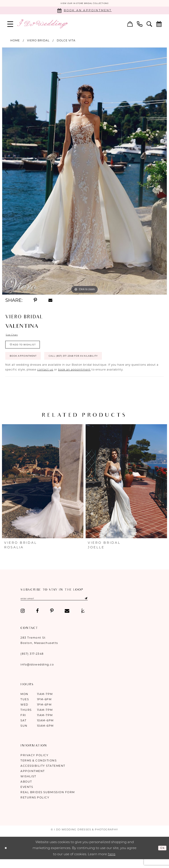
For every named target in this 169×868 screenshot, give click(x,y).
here (112, 863)
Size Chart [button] (13, 336)
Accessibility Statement (43, 775)
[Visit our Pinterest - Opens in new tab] (52, 620)
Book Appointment (28, 363)
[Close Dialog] (7, 857)
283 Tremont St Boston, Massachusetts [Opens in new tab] (39, 649)
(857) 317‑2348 (32, 663)
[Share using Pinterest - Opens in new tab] (35, 301)
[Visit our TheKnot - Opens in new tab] (83, 620)
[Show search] (149, 24)
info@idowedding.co (37, 673)
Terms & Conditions (39, 769)
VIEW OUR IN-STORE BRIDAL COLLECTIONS (85, 4)
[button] (10, 25)
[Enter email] (64, 607)
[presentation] (43, 489)
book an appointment (74, 377)
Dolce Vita (66, 41)
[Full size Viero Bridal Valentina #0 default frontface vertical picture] (84, 172)
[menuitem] (10, 25)
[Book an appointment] (84, 11)
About (26, 790)
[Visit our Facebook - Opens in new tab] (37, 620)
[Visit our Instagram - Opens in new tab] (23, 620)
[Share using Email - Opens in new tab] (50, 301)
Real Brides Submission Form (48, 801)
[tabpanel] (84, 172)
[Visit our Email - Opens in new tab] (67, 620)
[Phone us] (140, 24)
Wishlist (28, 785)
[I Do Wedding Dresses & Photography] (42, 25)
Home (15, 41)
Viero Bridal (38, 41)
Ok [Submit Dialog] (162, 856)
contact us (45, 377)
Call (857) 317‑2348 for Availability (92, 363)
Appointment (33, 780)
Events (27, 796)
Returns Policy (35, 806)
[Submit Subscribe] (101, 607)
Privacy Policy (34, 764)
